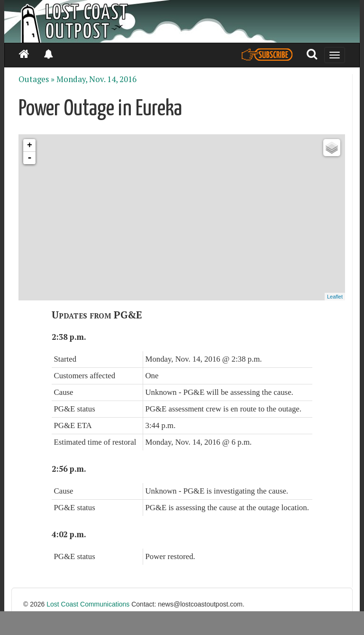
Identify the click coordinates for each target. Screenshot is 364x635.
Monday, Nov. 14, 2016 (96, 79)
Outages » (36, 79)
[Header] (182, 21)
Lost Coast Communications (88, 604)
